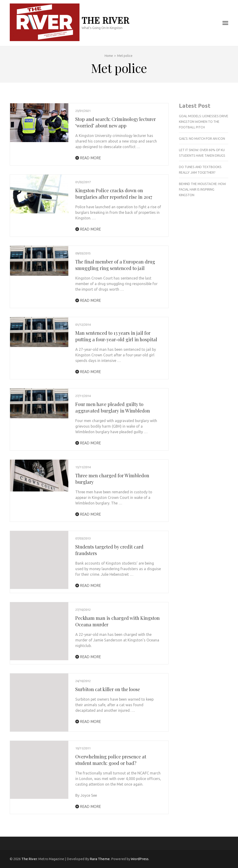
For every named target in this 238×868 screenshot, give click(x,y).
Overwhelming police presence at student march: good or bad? (111, 760)
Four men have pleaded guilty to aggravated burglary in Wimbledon (113, 407)
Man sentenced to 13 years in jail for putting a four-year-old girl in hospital (116, 336)
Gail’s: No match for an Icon (202, 139)
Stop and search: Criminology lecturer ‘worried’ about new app (116, 122)
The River (105, 20)
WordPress (140, 859)
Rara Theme (100, 859)
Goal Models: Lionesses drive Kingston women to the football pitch (204, 122)
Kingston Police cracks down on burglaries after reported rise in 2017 (114, 193)
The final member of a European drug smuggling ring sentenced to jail (115, 265)
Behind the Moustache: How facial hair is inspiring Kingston (202, 189)
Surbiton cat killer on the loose (108, 689)
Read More (88, 158)
